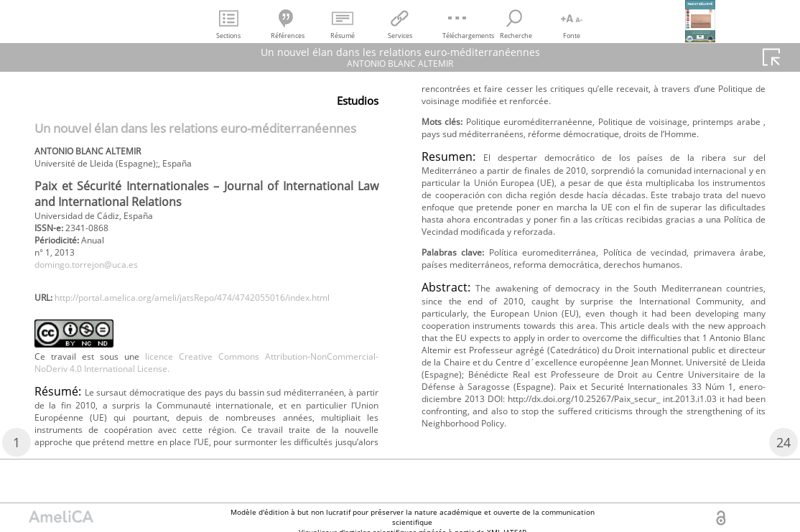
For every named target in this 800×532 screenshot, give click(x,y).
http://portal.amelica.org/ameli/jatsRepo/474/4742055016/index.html (200, 328)
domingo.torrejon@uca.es (97, 277)
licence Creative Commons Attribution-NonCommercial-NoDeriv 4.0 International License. (206, 396)
